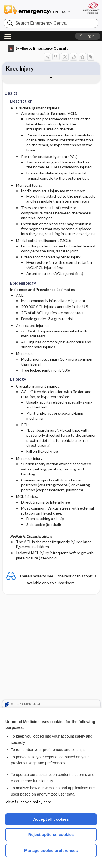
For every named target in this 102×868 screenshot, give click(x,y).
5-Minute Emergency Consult (38, 48)
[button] (88, 36)
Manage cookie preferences (51, 850)
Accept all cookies (51, 819)
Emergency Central (37, 9)
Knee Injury (20, 68)
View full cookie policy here (28, 802)
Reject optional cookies (51, 835)
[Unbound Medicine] (91, 8)
